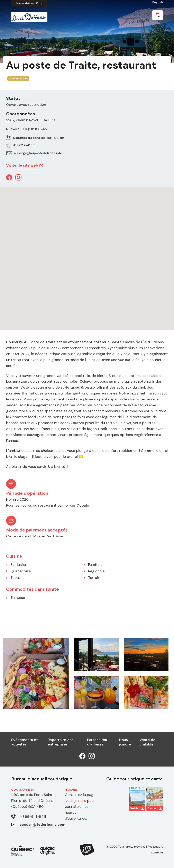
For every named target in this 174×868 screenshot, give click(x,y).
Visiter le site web (22, 165)
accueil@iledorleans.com (42, 825)
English (158, 2)
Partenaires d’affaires (97, 742)
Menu (158, 15)
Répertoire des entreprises (61, 742)
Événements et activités (25, 742)
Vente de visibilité (147, 742)
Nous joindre (125, 742)
